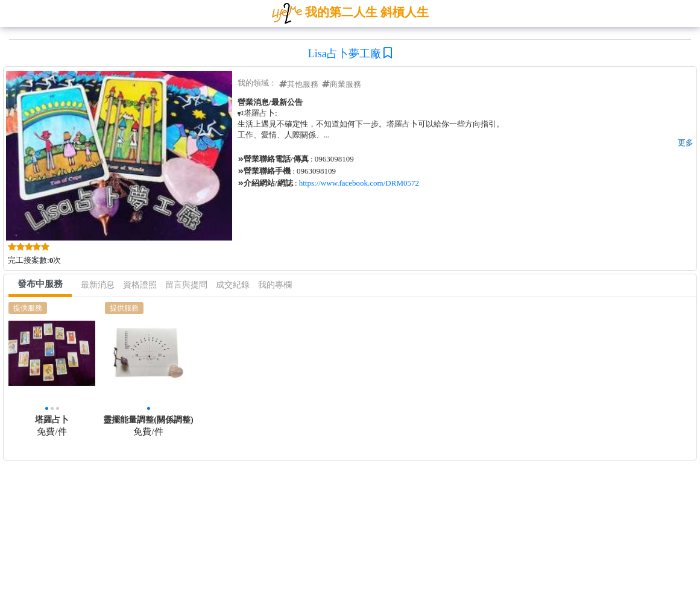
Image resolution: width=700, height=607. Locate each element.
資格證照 (140, 285)
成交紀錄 (233, 285)
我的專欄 (275, 285)
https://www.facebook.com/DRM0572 (359, 183)
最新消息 (98, 285)
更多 (686, 143)
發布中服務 (40, 284)
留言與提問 (186, 285)
